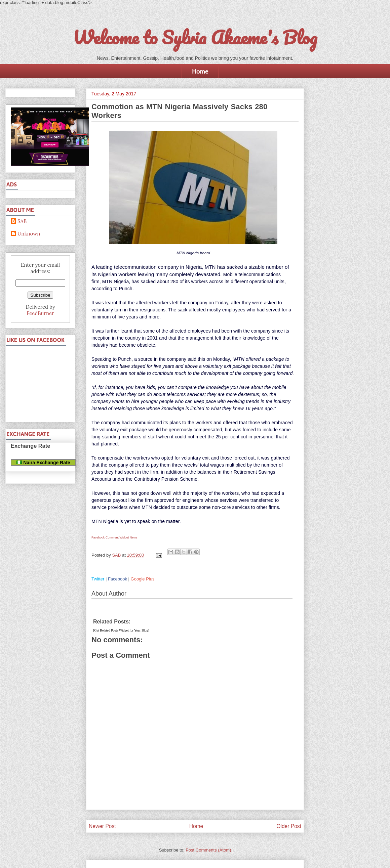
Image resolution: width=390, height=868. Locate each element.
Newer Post (102, 826)
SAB (22, 221)
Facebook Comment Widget (110, 537)
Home (200, 71)
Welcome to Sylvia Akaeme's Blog (195, 37)
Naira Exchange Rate (43, 463)
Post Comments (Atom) (208, 850)
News (134, 537)
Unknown (29, 234)
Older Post (289, 826)
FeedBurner (40, 313)
